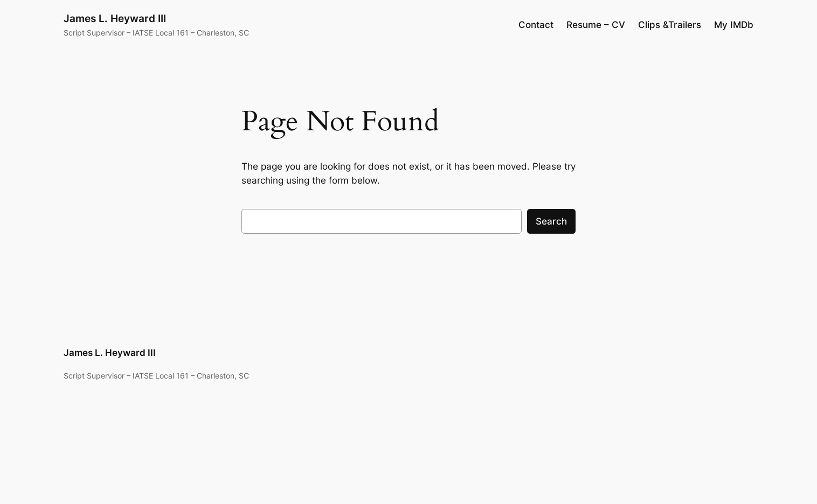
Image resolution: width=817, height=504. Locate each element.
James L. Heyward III (115, 18)
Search (551, 221)
